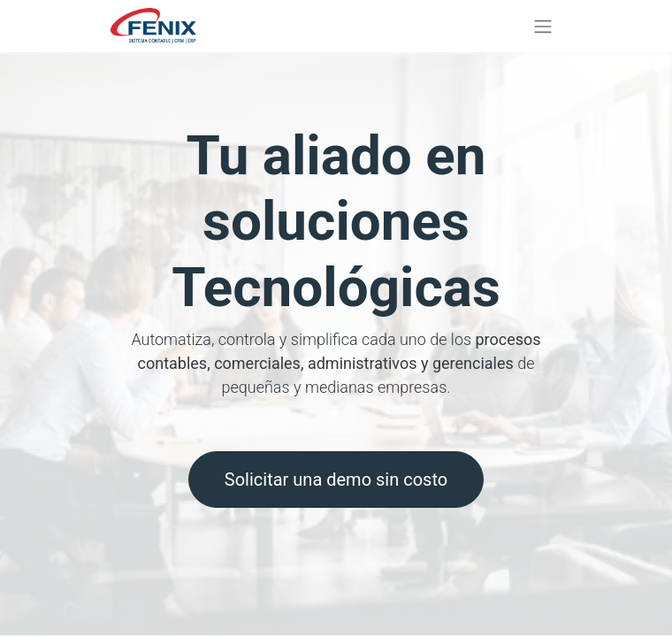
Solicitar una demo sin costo (336, 480)
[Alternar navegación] (543, 26)
